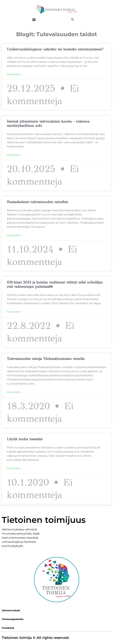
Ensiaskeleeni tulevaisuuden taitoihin (39, 202)
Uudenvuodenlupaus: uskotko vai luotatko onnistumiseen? (55, 49)
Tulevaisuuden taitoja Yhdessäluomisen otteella (46, 359)
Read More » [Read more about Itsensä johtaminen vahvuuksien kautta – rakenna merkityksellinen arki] (14, 155)
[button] (34, 19)
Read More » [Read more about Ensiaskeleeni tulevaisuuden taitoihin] (14, 235)
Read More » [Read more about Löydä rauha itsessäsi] (14, 468)
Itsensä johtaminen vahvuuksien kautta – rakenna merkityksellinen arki (48, 123)
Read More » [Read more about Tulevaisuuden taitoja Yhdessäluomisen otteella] (14, 392)
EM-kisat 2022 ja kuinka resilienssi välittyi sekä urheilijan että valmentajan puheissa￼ (55, 284)
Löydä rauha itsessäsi (25, 439)
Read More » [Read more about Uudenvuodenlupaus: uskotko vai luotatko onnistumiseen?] (14, 74)
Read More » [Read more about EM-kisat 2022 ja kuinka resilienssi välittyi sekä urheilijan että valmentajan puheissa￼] (14, 312)
